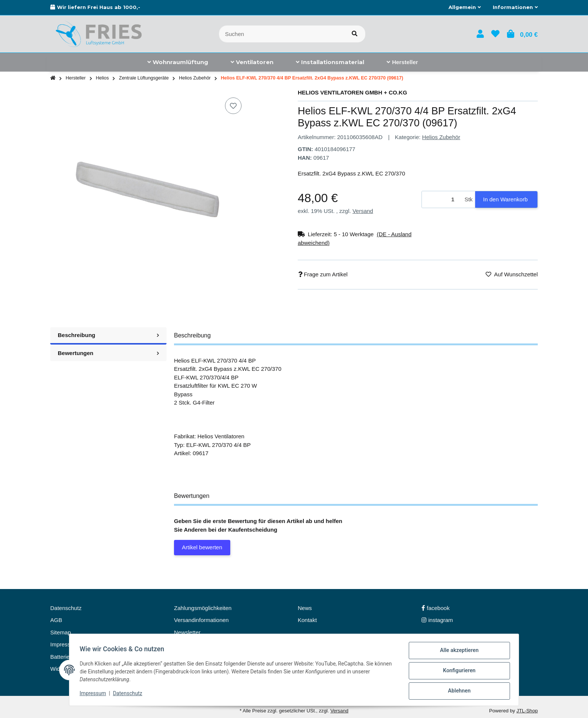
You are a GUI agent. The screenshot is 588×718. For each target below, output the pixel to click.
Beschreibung (108, 335)
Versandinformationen (201, 620)
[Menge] (442, 200)
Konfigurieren (457, 672)
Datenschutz (129, 695)
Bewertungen (108, 353)
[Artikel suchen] (355, 34)
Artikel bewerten (202, 547)
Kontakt (307, 620)
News (305, 608)
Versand (363, 211)
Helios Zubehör (441, 137)
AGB (56, 620)
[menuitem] (178, 62)
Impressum (94, 695)
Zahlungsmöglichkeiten (203, 608)
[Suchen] (282, 34)
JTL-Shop (527, 711)
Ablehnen (457, 691)
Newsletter (187, 632)
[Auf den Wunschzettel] (233, 106)
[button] (465, 7)
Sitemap (61, 632)
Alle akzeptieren (457, 652)
